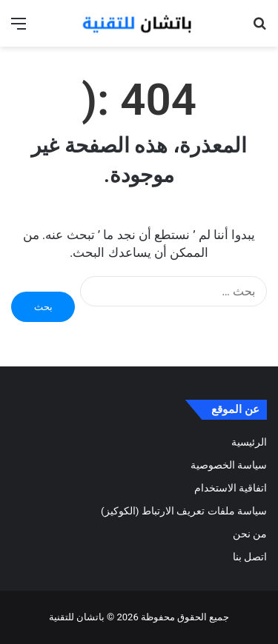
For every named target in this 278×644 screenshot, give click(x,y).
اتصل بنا (250, 557)
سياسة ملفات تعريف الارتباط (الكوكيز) (184, 511)
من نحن (250, 534)
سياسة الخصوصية (229, 465)
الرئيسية (249, 442)
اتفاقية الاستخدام (231, 488)
